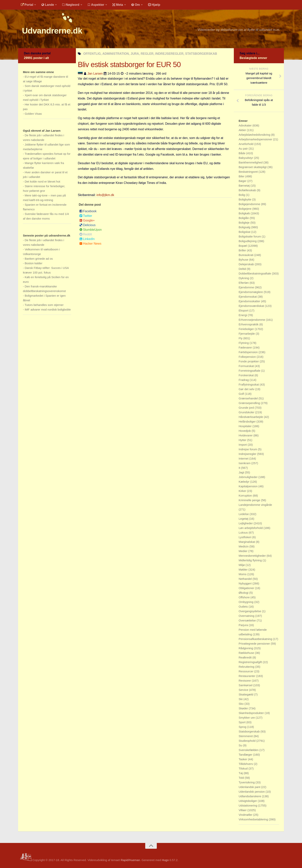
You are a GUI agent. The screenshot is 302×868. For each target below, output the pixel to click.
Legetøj (244, 519)
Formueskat (247, 366)
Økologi (244, 593)
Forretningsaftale (250, 371)
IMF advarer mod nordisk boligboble (48, 309)
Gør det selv (247, 389)
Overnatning (247, 616)
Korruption (246, 495)
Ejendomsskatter (250, 301)
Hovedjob (245, 431)
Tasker (243, 759)
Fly (241, 338)
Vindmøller (246, 815)
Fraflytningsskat (249, 384)
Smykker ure (247, 718)
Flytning (244, 343)
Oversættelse (248, 620)
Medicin (244, 546)
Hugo (165, 860)
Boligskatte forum (250, 236)
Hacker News (90, 244)
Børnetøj (245, 186)
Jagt (242, 472)
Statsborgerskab (250, 731)
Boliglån (244, 218)
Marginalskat (247, 542)
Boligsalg (245, 227)
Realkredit (246, 657)
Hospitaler (246, 426)
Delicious (87, 225)
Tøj (241, 773)
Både (242, 153)
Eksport (244, 310)
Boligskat (245, 232)
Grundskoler (247, 412)
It (240, 468)
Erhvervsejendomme (252, 320)
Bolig (242, 195)
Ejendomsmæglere (251, 292)
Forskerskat (247, 375)
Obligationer (247, 588)
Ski (241, 699)
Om (136, 5)
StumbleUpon (91, 230)
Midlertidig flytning (251, 560)
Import (243, 445)
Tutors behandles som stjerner (44, 305)
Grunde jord (247, 408)
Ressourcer (246, 671)
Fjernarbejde (247, 334)
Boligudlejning (248, 241)
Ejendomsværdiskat (252, 306)
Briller (243, 250)
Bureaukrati (246, 255)
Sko (242, 704)
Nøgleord (71, 5)
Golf (242, 394)
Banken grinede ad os (39, 259)
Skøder (244, 708)
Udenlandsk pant (250, 787)
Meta (118, 5)
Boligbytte (245, 199)
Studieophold (247, 741)
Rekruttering (247, 667)
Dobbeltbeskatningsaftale (255, 273)
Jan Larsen (95, 74)
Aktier (243, 130)
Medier (243, 551)
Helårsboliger (248, 421)
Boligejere (245, 209)
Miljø (242, 565)
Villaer (243, 810)
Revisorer (245, 681)
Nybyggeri (246, 583)
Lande (48, 5)
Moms (243, 574)
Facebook (88, 211)
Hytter (243, 440)
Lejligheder (246, 523)
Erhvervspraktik (249, 324)
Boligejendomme (250, 204)
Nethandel (246, 579)
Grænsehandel (249, 398)
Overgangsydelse (250, 611)
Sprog (243, 727)
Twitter (86, 216)
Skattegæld (246, 694)
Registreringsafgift (251, 662)
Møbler (244, 570)
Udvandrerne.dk (52, 31)
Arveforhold (246, 144)
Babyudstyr (246, 158)
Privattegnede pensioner (255, 644)
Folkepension (248, 357)
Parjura (244, 625)
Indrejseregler (248, 454)
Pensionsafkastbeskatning (256, 639)
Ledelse (244, 514)
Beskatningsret (249, 172)
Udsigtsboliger (248, 801)
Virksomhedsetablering (254, 819)
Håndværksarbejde (251, 417)
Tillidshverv (246, 764)
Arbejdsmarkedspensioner (256, 139)
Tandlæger (246, 755)
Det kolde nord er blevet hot (42, 181)
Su (241, 745)
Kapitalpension (249, 486)
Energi (243, 315)
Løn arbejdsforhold (251, 528)
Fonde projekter (249, 361)
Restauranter (247, 676)
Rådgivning (246, 648)
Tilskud (244, 768)
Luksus (244, 533)
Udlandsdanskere (250, 796)
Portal (27, 5)
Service (244, 690)
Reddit (86, 234)
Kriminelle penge (250, 500)
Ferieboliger (247, 329)
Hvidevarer (246, 435)
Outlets (244, 607)
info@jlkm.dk (105, 195)
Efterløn (244, 283)
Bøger (243, 181)
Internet (244, 458)
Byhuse (244, 260)
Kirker (243, 491)
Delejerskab (247, 264)
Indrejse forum (248, 449)
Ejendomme (247, 287)
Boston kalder (34, 263)
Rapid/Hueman (130, 860)
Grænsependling (250, 403)
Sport (242, 722)
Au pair (244, 149)
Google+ (87, 220)
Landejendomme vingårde (255, 505)
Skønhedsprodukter (252, 713)
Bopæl (243, 246)
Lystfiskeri (245, 537)
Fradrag (244, 380)
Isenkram (245, 463)
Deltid (243, 269)
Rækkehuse (247, 653)
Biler (242, 176)
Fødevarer (246, 347)
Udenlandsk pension (252, 792)
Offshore (245, 597)
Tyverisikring (247, 782)
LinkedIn (87, 239)
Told (242, 778)
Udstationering (248, 805)
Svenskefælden (249, 750)
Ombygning (246, 602)
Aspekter (96, 5)
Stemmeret (246, 736)
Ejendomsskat (248, 297)
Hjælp (154, 5)
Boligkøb (245, 213)
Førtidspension (249, 352)
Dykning (244, 278)
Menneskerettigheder (253, 556)
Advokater (246, 125)
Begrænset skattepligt (253, 167)
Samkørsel (246, 685)
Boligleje (245, 223)
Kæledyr (244, 482)
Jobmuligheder (249, 477)
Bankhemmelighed (251, 162)
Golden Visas (33, 114)
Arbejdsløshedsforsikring (255, 135)
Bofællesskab (248, 190)
